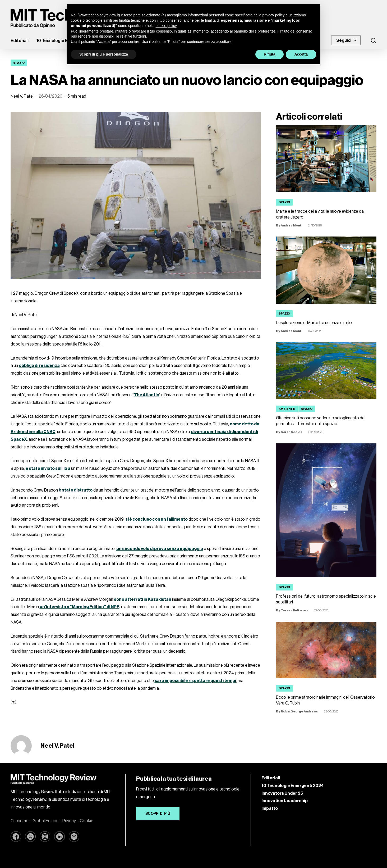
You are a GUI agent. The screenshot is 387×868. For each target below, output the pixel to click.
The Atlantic (146, 395)
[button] (158, 814)
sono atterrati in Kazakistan (143, 599)
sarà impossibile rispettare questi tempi (195, 681)
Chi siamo (20, 821)
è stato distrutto (76, 490)
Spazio (19, 63)
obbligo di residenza (39, 366)
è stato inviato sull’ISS (48, 469)
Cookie (87, 821)
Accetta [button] (301, 54)
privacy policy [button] (273, 15)
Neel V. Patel (22, 96)
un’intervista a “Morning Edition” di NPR (80, 607)
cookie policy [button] (166, 26)
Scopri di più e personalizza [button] (104, 54)
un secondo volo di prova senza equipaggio (160, 549)
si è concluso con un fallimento (156, 519)
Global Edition (45, 821)
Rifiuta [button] (270, 54)
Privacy (69, 821)
